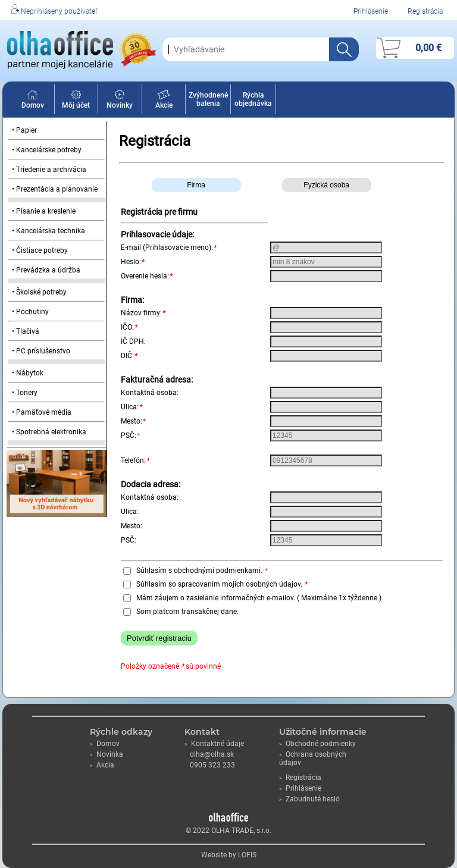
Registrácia (425, 11)
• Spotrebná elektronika (49, 432)
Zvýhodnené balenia (208, 99)
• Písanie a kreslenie (44, 211)
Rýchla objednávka (253, 99)
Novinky (120, 101)
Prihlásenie (371, 11)
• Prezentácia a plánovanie (55, 189)
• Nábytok (28, 373)
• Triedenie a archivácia (49, 170)
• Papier (24, 130)
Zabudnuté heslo (309, 799)
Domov (33, 101)
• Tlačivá (26, 331)
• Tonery (25, 393)
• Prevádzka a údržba (46, 270)
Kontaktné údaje (214, 744)
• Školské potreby (39, 292)
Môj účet (76, 101)
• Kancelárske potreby (47, 150)
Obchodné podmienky (317, 744)
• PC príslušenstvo (41, 351)
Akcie (164, 101)
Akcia (102, 765)
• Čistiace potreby (40, 250)
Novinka (107, 754)
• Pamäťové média (42, 412)
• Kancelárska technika (48, 231)
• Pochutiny (30, 312)
